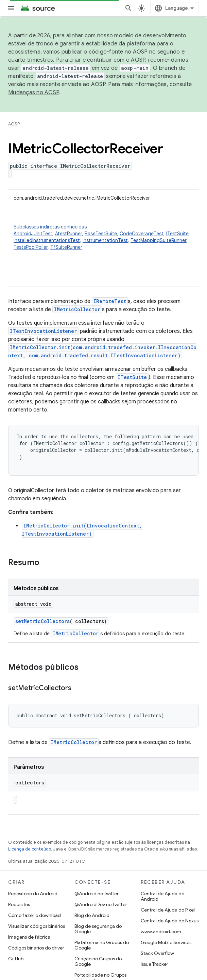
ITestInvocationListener (43, 331)
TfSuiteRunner (66, 247)
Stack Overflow (157, 953)
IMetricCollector (77, 309)
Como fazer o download (34, 915)
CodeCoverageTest (142, 234)
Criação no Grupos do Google (98, 961)
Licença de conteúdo (30, 849)
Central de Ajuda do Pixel (168, 910)
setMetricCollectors (42, 621)
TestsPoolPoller (31, 247)
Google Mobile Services (166, 942)
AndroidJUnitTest (33, 234)
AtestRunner (68, 234)
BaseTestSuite (101, 234)
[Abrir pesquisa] (128, 8)
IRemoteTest (110, 301)
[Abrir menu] (11, 8)
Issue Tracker (154, 964)
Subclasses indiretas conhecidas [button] (103, 237)
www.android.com (161, 932)
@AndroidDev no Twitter (101, 904)
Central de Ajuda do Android (162, 896)
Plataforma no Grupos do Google (102, 945)
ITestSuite (177, 234)
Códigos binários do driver (36, 948)
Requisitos (19, 904)
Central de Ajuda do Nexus (170, 921)
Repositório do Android (33, 894)
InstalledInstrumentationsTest (47, 240)
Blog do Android (92, 915)
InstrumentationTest (105, 240)
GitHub (16, 959)
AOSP (14, 124)
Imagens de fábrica (29, 937)
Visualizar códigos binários (37, 926)
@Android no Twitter (97, 894)
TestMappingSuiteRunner (158, 240)
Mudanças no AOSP (33, 93)
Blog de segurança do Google (98, 929)
